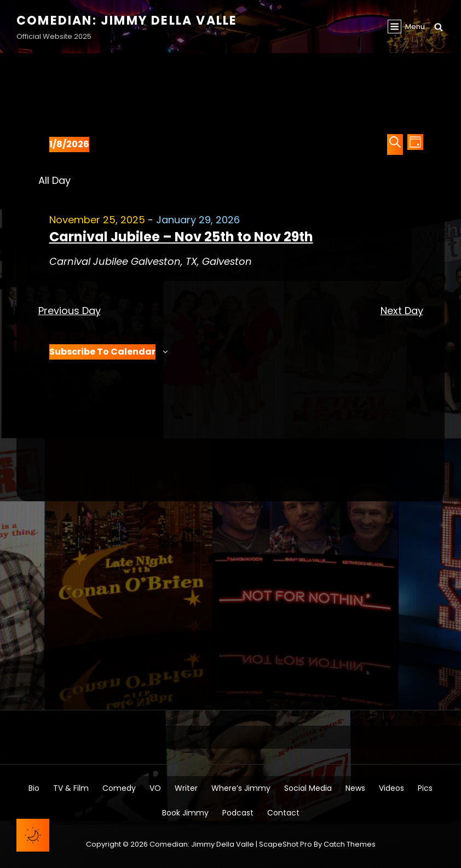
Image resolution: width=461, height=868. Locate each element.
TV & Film (71, 788)
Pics (425, 788)
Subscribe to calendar (102, 352)
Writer (186, 788)
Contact (283, 813)
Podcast (238, 813)
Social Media (308, 788)
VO (155, 788)
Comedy (119, 788)
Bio (34, 788)
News (355, 788)
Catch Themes (350, 844)
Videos (391, 788)
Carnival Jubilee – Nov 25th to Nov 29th (181, 237)
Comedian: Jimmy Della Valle (127, 21)
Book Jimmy (185, 813)
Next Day (402, 311)
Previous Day (70, 311)
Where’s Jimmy (241, 788)
